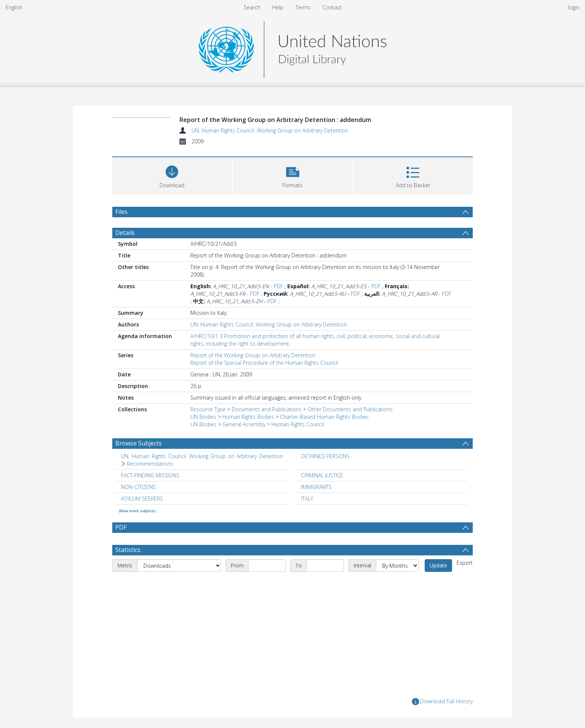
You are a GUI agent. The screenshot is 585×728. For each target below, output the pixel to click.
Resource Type (208, 409)
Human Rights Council (298, 424)
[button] (293, 175)
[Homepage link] (292, 47)
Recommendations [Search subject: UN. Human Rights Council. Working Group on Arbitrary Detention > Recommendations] (150, 464)
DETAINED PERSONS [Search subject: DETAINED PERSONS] (325, 456)
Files (121, 212)
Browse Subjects (139, 443)
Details (125, 233)
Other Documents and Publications (350, 409)
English (14, 7)
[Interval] (397, 566)
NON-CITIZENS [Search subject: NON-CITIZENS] (138, 487)
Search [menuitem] (252, 7)
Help (278, 7)
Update (438, 565)
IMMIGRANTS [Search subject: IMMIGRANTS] (316, 487)
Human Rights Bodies (248, 417)
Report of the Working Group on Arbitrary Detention (253, 355)
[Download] (172, 175)
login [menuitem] (574, 7)
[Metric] (179, 566)
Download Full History (442, 702)
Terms (303, 7)
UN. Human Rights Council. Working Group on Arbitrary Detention (270, 130)
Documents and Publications (267, 409)
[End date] (325, 566)
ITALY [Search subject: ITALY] (307, 499)
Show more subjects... (138, 511)
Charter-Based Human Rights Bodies (324, 417)
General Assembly (244, 424)
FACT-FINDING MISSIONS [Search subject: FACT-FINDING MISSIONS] (150, 475)
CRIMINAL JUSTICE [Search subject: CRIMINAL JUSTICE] (322, 475)
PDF (278, 286)
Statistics (128, 550)
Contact (332, 7)
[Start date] (267, 566)
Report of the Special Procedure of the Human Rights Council (264, 363)
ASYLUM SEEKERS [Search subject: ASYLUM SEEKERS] (142, 499)
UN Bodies (203, 417)
